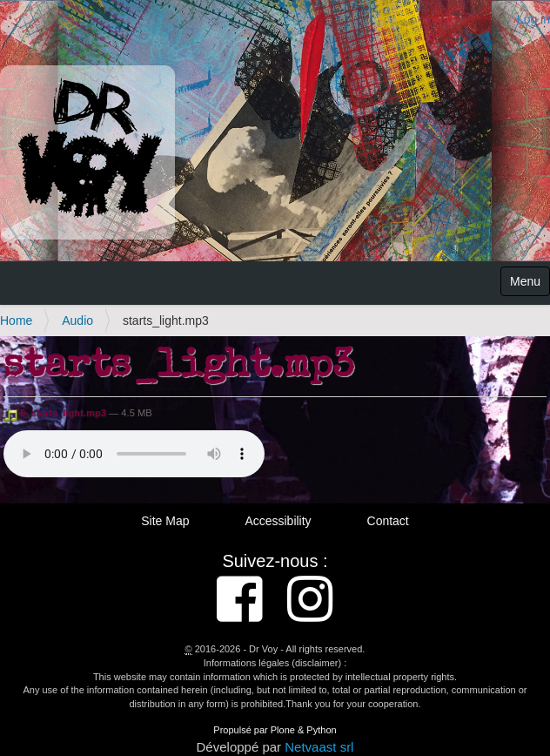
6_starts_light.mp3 (56, 413)
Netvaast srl (319, 747)
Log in (533, 19)
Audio (77, 321)
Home (16, 321)
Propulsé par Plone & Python (275, 730)
